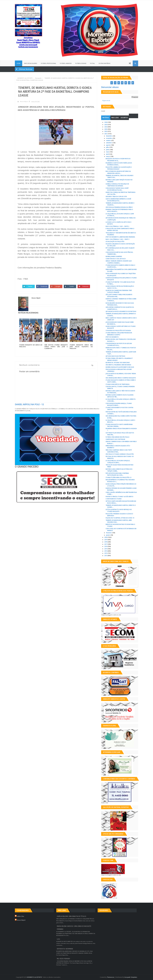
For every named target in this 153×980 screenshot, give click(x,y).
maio (108, 152)
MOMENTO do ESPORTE (35, 977)
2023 (106, 129)
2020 (106, 537)
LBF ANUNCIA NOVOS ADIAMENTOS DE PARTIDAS (121, 311)
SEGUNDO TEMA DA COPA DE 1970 (116, 197)
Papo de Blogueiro (31, 63)
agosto (108, 145)
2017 (106, 544)
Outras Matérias (104, 63)
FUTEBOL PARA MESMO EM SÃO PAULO (117, 437)
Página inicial (106, 101)
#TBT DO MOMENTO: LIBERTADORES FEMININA (120, 237)
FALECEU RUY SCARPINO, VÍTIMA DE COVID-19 (120, 518)
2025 (106, 125)
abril (108, 154)
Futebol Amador (66, 63)
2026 (106, 122)
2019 (106, 540)
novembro (109, 138)
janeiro (108, 535)
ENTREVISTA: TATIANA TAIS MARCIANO (118, 363)
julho (108, 147)
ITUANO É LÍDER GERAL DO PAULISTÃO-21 (119, 477)
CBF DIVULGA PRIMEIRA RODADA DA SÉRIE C (119, 207)
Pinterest (85, 286)
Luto (58, 939)
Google (58, 286)
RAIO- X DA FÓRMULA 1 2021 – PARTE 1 (118, 239)
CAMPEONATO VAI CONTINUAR (115, 439)
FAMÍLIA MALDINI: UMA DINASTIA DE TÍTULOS (72, 916)
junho (108, 150)
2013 (106, 553)
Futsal (92, 63)
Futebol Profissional (49, 63)
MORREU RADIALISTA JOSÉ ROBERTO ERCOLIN (120, 367)
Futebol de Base (81, 63)
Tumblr (72, 286)
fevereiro (109, 533)
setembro (109, 143)
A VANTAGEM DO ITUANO (114, 499)
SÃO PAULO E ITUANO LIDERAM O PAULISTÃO (120, 454)
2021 (106, 134)
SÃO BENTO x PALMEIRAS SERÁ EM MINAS (118, 365)
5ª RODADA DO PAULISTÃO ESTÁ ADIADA (118, 331)
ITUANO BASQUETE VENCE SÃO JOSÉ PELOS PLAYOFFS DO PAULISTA (81, 347)
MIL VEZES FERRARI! (63, 959)
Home (19, 63)
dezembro (109, 136)
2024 (106, 127)
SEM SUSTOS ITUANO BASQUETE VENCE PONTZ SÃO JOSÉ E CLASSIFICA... (56, 347)
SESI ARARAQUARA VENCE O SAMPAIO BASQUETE (121, 378)
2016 (106, 546)
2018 (106, 542)
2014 (106, 551)
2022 (106, 131)
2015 (106, 549)
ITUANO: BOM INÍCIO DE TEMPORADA (118, 384)
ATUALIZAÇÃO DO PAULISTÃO (115, 242)
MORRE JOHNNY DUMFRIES (114, 256)
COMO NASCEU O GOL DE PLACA (116, 259)
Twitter (30, 286)
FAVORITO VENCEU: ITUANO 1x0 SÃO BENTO (119, 497)
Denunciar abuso (110, 87)
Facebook (44, 286)
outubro (109, 141)
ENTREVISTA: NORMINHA (65, 949)
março (108, 156)
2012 (106, 556)
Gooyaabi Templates (131, 977)
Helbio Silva (21, 916)
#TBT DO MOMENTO (112, 337)
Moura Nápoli (21, 920)
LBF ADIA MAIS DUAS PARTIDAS (115, 356)
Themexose (110, 977)
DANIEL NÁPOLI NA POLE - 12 (29, 404)
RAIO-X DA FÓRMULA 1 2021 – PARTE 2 (117, 226)
